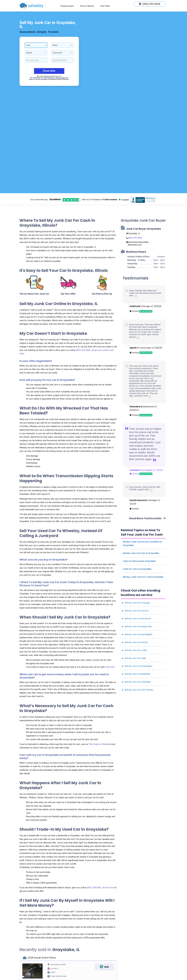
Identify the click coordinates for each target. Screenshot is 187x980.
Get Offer (105, 6)
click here (111, 667)
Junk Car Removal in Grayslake (139, 561)
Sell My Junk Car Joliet (136, 650)
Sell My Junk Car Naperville (138, 626)
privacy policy (60, 78)
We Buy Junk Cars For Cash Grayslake (143, 577)
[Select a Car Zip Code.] (36, 60)
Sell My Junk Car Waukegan (138, 666)
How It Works (87, 6)
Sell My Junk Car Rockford (138, 619)
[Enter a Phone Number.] (62, 60)
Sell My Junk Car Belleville (137, 674)
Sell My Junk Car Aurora (136, 611)
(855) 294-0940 (84, 350)
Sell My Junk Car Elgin (135, 658)
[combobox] (36, 45)
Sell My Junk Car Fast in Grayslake (141, 553)
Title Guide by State (98, 744)
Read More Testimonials (147, 518)
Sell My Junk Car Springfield (138, 634)
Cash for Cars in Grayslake (137, 569)
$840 (107, 967)
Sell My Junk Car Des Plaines (139, 690)
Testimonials (67, 6)
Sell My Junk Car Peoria (136, 642)
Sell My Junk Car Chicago (137, 603)
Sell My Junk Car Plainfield (137, 682)
